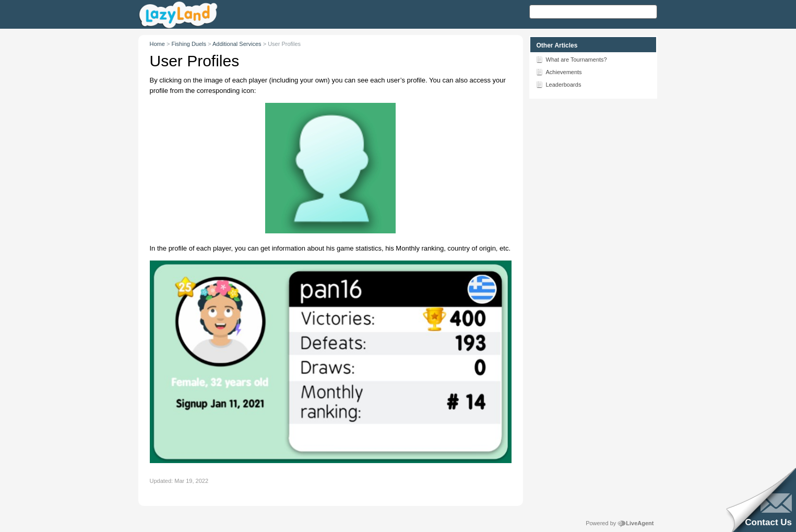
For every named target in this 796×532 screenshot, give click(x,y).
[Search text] (593, 12)
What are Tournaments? (571, 59)
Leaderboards (559, 84)
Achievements (559, 72)
